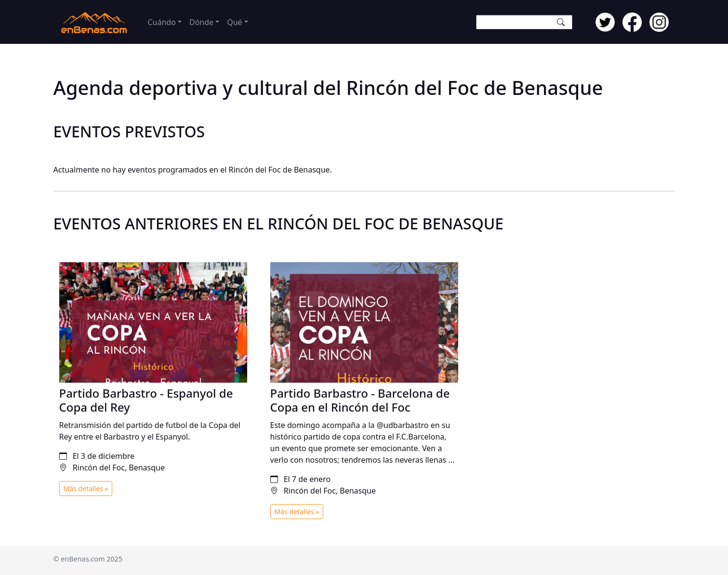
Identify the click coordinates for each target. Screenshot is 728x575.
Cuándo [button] (162, 22)
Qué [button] (234, 22)
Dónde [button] (201, 22)
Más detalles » (86, 488)
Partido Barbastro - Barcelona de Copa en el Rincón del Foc (360, 400)
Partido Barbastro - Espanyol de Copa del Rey (146, 400)
